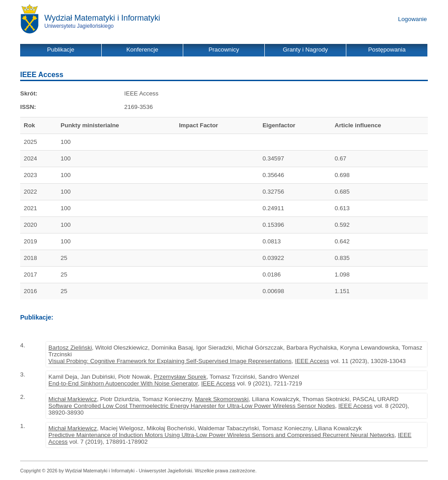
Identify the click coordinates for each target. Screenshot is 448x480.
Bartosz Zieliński (70, 348)
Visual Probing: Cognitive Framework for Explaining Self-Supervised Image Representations (170, 361)
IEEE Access (312, 361)
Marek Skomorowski (222, 399)
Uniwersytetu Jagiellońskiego (79, 26)
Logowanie (413, 19)
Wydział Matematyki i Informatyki (102, 18)
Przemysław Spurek (180, 377)
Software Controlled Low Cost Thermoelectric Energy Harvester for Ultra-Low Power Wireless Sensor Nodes (192, 406)
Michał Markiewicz (73, 399)
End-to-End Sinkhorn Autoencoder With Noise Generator (123, 383)
